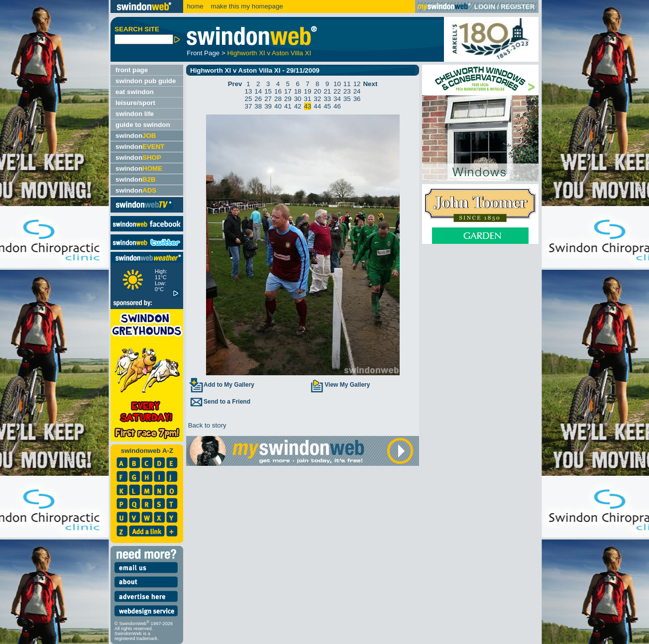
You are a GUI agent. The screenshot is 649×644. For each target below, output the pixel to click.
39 (268, 106)
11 (347, 84)
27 (268, 99)
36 (357, 99)
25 (249, 99)
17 (288, 91)
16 (278, 91)
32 (317, 99)
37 (249, 106)
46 (337, 106)
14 (258, 91)
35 (347, 99)
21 (327, 91)
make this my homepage (246, 6)
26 (258, 99)
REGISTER (518, 7)
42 (298, 106)
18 (298, 91)
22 (337, 91)
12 (357, 84)
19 (308, 91)
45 (327, 106)
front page (132, 70)
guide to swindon (143, 125)
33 (327, 99)
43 (308, 106)
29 (288, 99)
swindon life (135, 114)
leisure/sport (135, 103)
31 (308, 99)
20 (317, 91)
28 (278, 99)
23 (347, 91)
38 (258, 106)
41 (288, 106)
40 (278, 106)
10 (337, 84)
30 (298, 99)
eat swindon (135, 92)
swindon (136, 136)
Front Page (203, 53)
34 (337, 99)
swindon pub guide (146, 81)
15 (268, 91)
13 (249, 91)
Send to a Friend (219, 402)
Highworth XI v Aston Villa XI (269, 53)
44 (317, 106)
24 (357, 91)
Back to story (206, 425)
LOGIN (485, 7)
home (195, 6)
